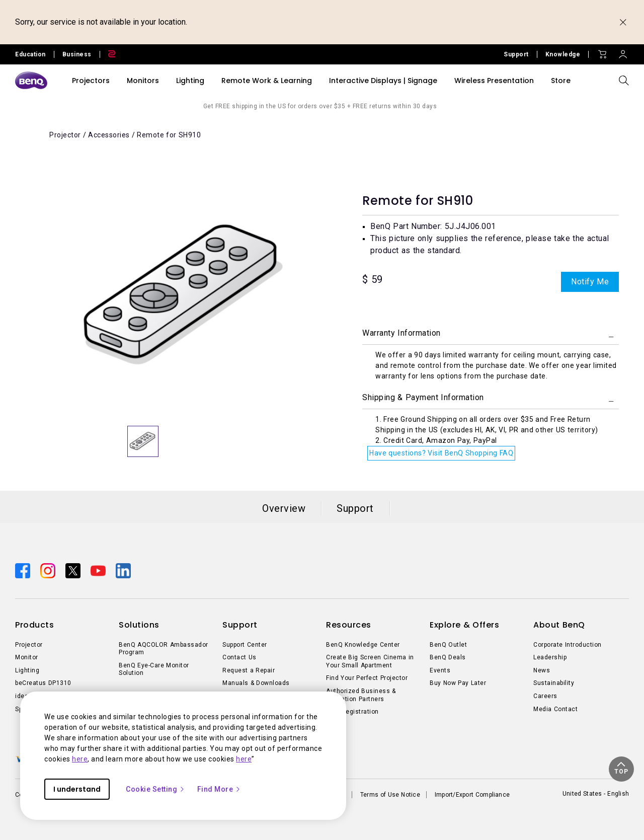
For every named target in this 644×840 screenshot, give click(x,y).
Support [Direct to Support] (516, 54)
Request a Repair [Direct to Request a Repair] (249, 670)
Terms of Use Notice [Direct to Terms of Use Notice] (390, 795)
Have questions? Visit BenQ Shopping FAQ (441, 453)
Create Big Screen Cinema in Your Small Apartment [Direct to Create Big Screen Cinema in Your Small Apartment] (370, 661)
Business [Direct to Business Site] (77, 54)
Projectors (91, 81)
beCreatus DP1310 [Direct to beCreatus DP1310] (43, 683)
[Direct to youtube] (99, 570)
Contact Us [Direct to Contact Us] (239, 657)
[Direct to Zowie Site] (108, 54)
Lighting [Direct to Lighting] (27, 670)
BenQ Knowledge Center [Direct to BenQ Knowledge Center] (363, 645)
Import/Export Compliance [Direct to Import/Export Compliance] (472, 795)
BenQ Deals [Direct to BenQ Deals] (448, 657)
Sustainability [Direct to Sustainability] (554, 683)
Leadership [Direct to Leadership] (550, 657)
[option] (184, 295)
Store (561, 81)
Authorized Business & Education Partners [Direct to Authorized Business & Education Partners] (361, 695)
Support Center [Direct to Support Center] (245, 645)
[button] (621, 769)
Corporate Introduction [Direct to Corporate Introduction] (568, 645)
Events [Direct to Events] (440, 670)
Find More (219, 789)
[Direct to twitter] (74, 570)
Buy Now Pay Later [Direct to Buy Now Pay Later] (458, 683)
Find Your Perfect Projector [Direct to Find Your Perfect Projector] (367, 678)
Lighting (190, 81)
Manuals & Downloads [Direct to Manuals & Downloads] (256, 683)
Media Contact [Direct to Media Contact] (555, 709)
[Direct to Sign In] (623, 52)
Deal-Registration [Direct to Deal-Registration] (352, 712)
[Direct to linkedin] (123, 570)
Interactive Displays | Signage (383, 81)
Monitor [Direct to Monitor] (27, 657)
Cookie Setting (155, 789)
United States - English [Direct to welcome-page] (596, 794)
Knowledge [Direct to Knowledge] (563, 54)
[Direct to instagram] (49, 570)
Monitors (143, 81)
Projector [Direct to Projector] (29, 645)
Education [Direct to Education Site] (30, 54)
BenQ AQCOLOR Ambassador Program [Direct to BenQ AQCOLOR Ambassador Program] (164, 649)
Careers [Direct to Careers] (545, 696)
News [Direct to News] (542, 670)
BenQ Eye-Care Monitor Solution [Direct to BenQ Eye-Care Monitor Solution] (154, 669)
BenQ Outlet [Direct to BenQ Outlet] (448, 645)
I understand (77, 789)
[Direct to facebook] (24, 570)
